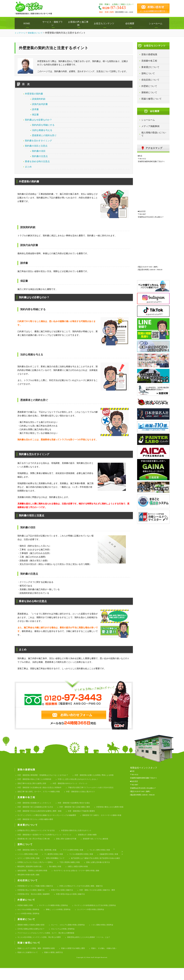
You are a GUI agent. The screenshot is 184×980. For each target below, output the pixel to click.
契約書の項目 (39, 151)
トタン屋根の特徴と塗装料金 (108, 935)
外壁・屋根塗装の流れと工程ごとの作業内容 (36, 780)
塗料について (148, 73)
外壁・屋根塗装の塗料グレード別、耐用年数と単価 (39, 855)
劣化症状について (150, 80)
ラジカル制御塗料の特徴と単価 (85, 860)
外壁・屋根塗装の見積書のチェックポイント (36, 805)
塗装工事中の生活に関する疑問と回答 (33, 784)
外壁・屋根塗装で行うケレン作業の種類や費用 (85, 823)
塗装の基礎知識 (149, 54)
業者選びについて (150, 67)
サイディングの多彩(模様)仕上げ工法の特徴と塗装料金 (101, 914)
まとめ (28, 167)
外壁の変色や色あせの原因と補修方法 (74, 903)
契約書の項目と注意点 (36, 146)
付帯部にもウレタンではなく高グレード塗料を (96, 869)
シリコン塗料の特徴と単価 (28, 860)
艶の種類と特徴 (24, 878)
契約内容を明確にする (43, 125)
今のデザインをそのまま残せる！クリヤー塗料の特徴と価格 (42, 882)
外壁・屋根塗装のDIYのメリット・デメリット (74, 784)
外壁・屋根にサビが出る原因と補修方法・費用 (103, 898)
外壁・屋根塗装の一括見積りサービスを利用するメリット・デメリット (47, 839)
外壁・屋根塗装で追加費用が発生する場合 (78, 805)
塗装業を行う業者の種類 (93, 839)
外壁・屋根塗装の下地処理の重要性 (32, 818)
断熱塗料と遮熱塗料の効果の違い (92, 873)
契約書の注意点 (40, 156)
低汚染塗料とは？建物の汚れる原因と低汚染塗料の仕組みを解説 (44, 869)
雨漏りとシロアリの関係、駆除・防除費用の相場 (38, 960)
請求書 (35, 109)
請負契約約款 (39, 99)
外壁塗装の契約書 (34, 94)
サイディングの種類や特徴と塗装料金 (56, 914)
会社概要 (131, 23)
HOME (28, 23)
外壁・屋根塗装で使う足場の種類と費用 (79, 809)
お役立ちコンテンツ (105, 23)
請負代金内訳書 (40, 104)
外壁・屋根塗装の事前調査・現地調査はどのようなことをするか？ (45, 775)
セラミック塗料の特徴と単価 (56, 864)
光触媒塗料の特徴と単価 (28, 864)
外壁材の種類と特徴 (26, 914)
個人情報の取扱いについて (154, 134)
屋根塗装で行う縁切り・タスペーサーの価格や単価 (39, 823)
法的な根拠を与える (42, 130)
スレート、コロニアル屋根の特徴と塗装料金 (72, 935)
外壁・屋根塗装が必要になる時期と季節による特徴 (100, 775)
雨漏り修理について (151, 99)
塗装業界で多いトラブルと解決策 (101, 843)
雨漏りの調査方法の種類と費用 (77, 960)
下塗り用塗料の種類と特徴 (28, 873)
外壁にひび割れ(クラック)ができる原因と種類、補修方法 (86, 894)
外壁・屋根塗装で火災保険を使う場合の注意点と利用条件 (41, 789)
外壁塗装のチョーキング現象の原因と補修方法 (37, 894)
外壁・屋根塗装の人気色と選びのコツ (85, 793)
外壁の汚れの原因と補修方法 (65, 898)
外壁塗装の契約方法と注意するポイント (81, 834)
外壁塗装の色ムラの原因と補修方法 (32, 898)
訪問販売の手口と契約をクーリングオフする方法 (38, 834)
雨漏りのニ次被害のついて (62, 964)
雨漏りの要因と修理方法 (90, 964)
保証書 (35, 115)
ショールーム (156, 23)
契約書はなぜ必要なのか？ (38, 120)
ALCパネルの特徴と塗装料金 (29, 919)
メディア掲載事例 (150, 126)
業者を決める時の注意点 (37, 161)
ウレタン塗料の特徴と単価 (105, 855)
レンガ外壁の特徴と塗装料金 (29, 923)
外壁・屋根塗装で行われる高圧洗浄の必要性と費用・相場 (77, 814)
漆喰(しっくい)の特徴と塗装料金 (61, 919)
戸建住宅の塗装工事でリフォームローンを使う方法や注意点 (96, 789)
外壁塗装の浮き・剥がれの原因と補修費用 (35, 903)
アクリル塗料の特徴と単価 (77, 855)
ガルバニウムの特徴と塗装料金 (66, 939)
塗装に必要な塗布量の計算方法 (59, 873)
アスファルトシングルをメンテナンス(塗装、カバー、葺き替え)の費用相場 (48, 944)
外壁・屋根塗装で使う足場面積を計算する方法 (37, 809)
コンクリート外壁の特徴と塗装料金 (96, 919)
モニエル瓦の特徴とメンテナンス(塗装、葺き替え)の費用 (41, 948)
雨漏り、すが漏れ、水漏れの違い (31, 964)
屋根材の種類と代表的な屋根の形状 (32, 935)
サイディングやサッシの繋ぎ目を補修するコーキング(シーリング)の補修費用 (85, 818)
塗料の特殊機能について (84, 864)
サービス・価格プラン (53, 23)
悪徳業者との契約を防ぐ (44, 135)
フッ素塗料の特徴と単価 (56, 860)
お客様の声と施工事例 (79, 23)
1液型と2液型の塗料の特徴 (48, 878)
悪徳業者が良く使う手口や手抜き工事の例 (35, 843)
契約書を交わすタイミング (38, 141)
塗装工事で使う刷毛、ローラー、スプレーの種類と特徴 (40, 793)
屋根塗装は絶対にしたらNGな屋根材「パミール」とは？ (94, 948)
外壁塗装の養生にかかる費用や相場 (32, 814)
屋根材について (149, 92)
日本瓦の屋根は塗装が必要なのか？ (32, 939)
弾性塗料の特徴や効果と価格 (85, 882)
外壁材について (149, 86)
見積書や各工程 (149, 61)
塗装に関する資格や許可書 (70, 843)
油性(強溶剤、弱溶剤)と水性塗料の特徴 (81, 878)
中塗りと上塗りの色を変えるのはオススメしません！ (82, 780)
